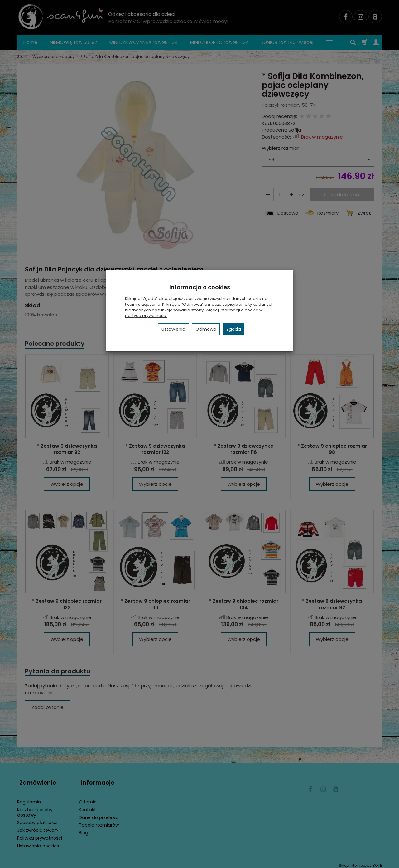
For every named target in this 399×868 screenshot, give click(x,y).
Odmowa (206, 329)
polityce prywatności (146, 316)
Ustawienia (173, 329)
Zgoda (234, 329)
